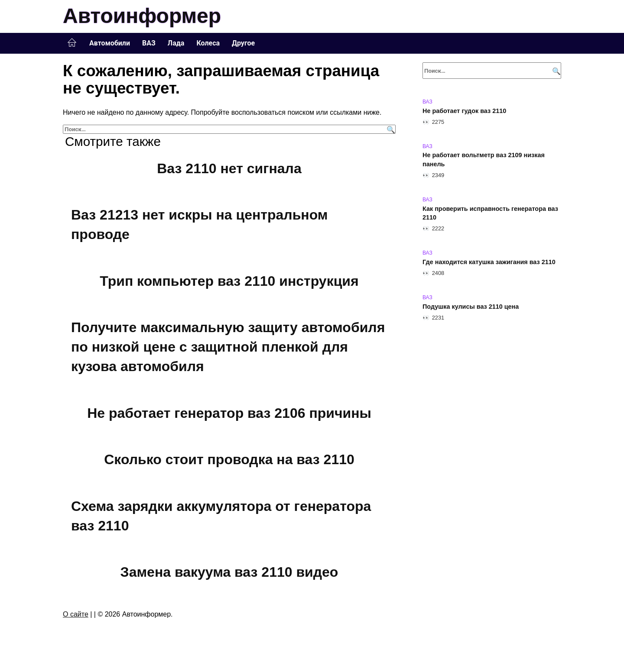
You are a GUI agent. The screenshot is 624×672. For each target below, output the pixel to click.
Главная (72, 43)
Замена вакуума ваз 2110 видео (229, 572)
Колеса (208, 43)
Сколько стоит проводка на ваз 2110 (229, 459)
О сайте (76, 614)
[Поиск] (390, 129)
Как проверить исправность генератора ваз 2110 (490, 213)
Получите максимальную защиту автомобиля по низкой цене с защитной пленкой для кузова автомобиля (228, 347)
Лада (176, 43)
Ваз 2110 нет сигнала (229, 168)
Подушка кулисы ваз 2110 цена (471, 307)
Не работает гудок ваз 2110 (464, 111)
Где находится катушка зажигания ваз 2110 (489, 262)
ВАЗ (149, 43)
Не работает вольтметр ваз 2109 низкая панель (484, 160)
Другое (243, 43)
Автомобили (110, 43)
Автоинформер (142, 16)
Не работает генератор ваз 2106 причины (229, 413)
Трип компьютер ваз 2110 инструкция (229, 281)
